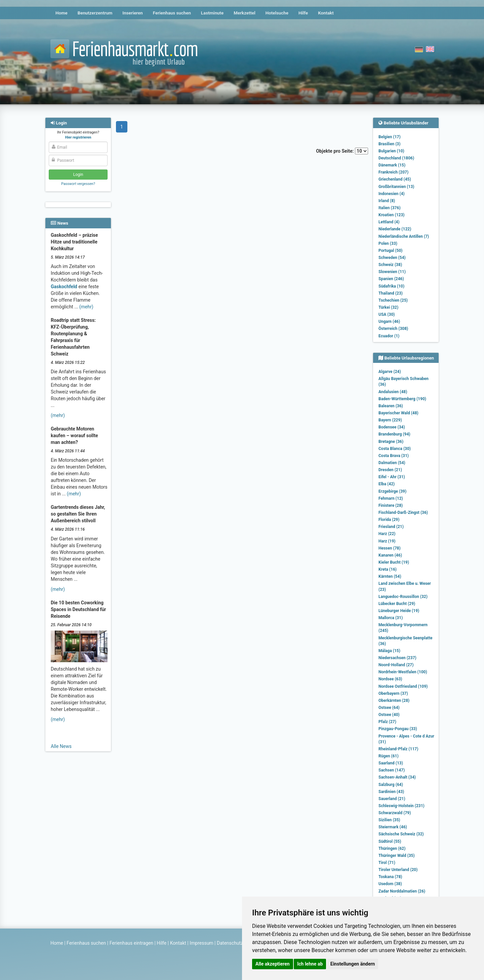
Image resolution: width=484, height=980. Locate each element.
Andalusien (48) (393, 392)
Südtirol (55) (390, 841)
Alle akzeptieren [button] (273, 964)
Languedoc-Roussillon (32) (403, 597)
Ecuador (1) (389, 336)
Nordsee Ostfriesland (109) (403, 686)
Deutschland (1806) (396, 158)
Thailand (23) (391, 293)
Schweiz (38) (390, 265)
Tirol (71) (387, 863)
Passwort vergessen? (78, 184)
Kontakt (326, 13)
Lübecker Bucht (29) (397, 604)
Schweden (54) (392, 258)
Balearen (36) (391, 406)
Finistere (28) (391, 505)
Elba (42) (387, 484)
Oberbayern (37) (393, 693)
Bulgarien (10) (391, 151)
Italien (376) (390, 208)
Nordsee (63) (390, 679)
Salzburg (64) (391, 785)
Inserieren (132, 13)
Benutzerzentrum (95, 13)
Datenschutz (230, 943)
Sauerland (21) (392, 799)
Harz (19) (387, 541)
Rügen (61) (389, 756)
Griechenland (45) (395, 179)
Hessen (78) (390, 548)
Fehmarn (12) (391, 498)
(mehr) (86, 307)
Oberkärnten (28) (394, 701)
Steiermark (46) (393, 827)
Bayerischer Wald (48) (398, 413)
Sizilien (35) (389, 820)
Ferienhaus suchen (172, 13)
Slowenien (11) (392, 272)
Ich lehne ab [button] (310, 964)
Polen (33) (388, 243)
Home (62, 13)
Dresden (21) (390, 470)
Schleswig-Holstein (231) (401, 806)
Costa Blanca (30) (395, 449)
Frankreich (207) (393, 172)
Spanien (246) (391, 279)
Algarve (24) (390, 372)
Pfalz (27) (387, 722)
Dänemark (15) (392, 165)
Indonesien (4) (392, 194)
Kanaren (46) (390, 555)
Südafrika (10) (391, 286)
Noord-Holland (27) (396, 665)
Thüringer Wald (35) (397, 856)
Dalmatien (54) (392, 463)
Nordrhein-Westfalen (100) (403, 672)
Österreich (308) (393, 329)
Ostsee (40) (389, 715)
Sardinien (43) (391, 792)
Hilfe (303, 13)
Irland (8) (387, 201)
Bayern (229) (390, 420)
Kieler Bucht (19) (394, 562)
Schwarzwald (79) (395, 813)
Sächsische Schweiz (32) (401, 834)
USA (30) (387, 314)
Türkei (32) (388, 307)
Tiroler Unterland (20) (398, 870)
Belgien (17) (390, 137)
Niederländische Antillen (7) (404, 236)
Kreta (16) (388, 569)
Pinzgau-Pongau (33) (398, 729)
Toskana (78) (390, 877)
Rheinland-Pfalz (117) (398, 749)
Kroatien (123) (392, 215)
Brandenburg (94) (394, 434)
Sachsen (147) (392, 770)
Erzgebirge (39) (392, 491)
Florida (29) (389, 520)
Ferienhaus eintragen (131, 943)
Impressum (201, 943)
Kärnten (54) (390, 576)
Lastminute (212, 13)
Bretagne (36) (391, 442)
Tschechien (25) (393, 300)
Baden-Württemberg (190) (402, 399)
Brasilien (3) (389, 144)
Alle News (61, 746)
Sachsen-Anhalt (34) (397, 777)
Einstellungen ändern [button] (353, 964)
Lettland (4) (389, 222)
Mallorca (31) (391, 618)
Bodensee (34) (392, 427)
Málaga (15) (389, 651)
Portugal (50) (391, 251)
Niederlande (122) (395, 229)
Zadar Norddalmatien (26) (402, 891)
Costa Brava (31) (394, 456)
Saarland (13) (391, 763)
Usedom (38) (390, 884)
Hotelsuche (277, 13)
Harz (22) (387, 534)
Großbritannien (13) (396, 187)
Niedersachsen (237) (397, 658)
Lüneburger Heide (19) (399, 611)
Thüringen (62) (392, 849)
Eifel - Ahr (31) (392, 477)
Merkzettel (245, 13)
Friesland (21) (391, 527)
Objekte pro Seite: (342, 151)
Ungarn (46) (389, 322)
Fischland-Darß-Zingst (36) (403, 513)
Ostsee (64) (389, 708)
